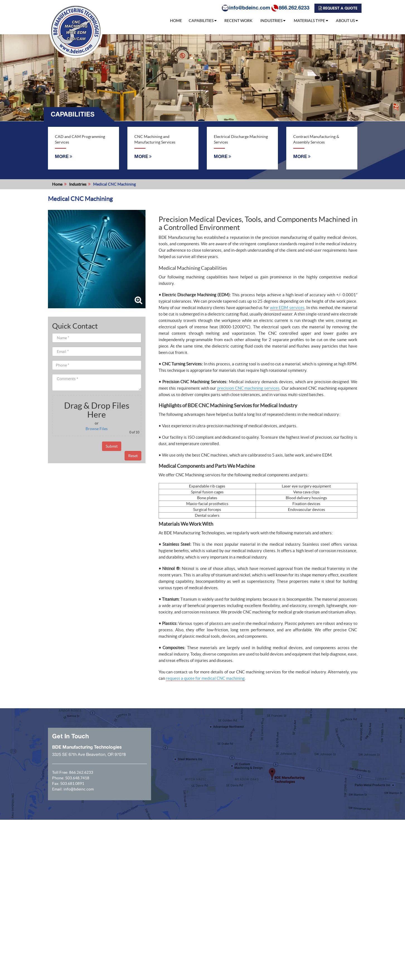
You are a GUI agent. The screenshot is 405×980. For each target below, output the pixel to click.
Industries (78, 184)
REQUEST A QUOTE (337, 8)
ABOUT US (347, 21)
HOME (176, 21)
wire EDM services (287, 308)
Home (57, 184)
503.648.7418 (77, 778)
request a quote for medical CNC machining (205, 678)
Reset (133, 456)
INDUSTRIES (273, 21)
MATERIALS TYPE (311, 21)
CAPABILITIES (203, 21)
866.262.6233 (290, 8)
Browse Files (97, 429)
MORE (64, 156)
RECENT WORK (238, 21)
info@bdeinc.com (245, 8)
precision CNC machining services (248, 388)
